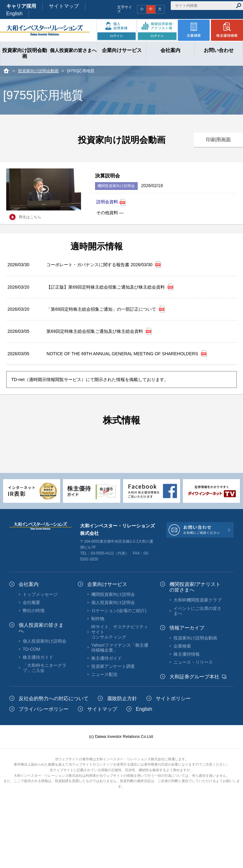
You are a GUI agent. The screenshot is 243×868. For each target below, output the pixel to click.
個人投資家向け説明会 (45, 641)
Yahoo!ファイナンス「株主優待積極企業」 (120, 648)
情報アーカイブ (187, 628)
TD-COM (31, 649)
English (14, 14)
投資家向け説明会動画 (38, 71)
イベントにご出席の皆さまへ (198, 611)
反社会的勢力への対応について (54, 698)
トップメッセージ (40, 594)
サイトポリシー (173, 698)
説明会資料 (111, 202)
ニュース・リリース (193, 662)
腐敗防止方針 (122, 698)
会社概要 (31, 602)
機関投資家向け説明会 (113, 594)
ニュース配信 (104, 674)
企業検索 (182, 646)
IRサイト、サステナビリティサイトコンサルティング (120, 632)
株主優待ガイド (38, 657)
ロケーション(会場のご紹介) (119, 611)
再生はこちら (30, 217)
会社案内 (29, 584)
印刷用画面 (218, 140)
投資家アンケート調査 (113, 666)
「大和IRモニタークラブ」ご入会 (45, 668)
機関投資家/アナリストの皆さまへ (195, 587)
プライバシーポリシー (44, 709)
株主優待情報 (187, 654)
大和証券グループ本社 (194, 677)
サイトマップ (64, 6)
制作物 (98, 619)
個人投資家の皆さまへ (41, 628)
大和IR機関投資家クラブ (198, 600)
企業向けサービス (107, 584)
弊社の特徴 (34, 611)
